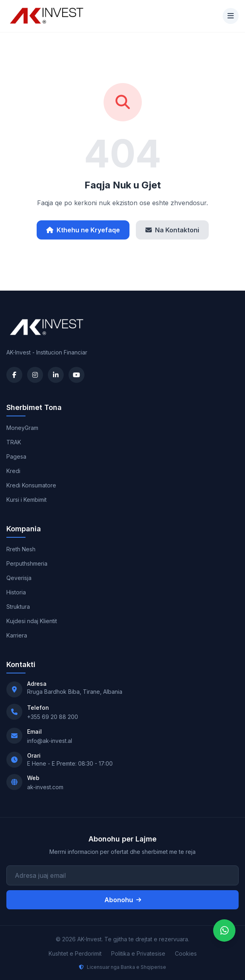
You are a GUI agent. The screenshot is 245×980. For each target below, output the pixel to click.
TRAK (14, 442)
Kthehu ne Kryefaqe (83, 230)
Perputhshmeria (27, 563)
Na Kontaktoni (172, 230)
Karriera (17, 635)
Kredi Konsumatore (31, 485)
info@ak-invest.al (50, 741)
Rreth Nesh (21, 549)
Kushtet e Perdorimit (75, 953)
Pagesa (16, 456)
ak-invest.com (45, 787)
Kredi (13, 471)
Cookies (186, 953)
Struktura (18, 607)
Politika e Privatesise (138, 953)
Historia (16, 592)
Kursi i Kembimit (26, 500)
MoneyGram (22, 428)
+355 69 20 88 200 (53, 717)
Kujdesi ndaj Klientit (32, 621)
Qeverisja (19, 578)
